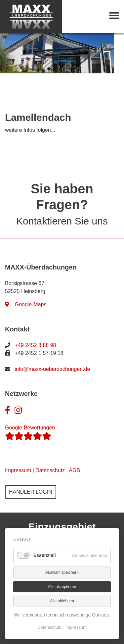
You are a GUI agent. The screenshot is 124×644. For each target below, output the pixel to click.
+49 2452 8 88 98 (35, 345)
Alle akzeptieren (62, 587)
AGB (74, 470)
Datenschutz (50, 470)
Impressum (18, 470)
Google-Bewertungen (30, 432)
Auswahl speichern (62, 572)
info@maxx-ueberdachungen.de (52, 369)
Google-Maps (26, 304)
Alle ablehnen (62, 601)
